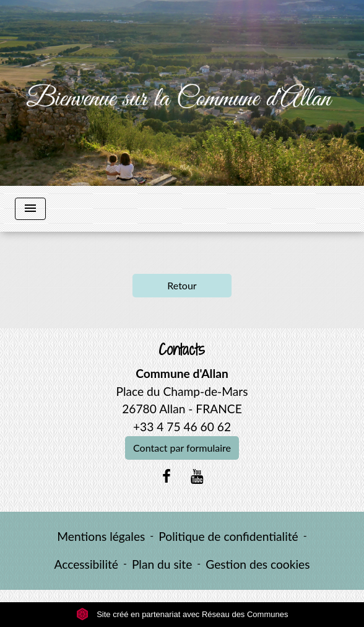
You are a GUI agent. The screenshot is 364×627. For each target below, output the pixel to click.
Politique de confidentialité (228, 536)
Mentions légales (101, 536)
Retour (182, 285)
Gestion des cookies (258, 564)
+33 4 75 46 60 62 (182, 427)
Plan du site (162, 564)
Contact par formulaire (182, 448)
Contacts (182, 350)
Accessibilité (86, 564)
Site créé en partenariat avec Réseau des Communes (182, 614)
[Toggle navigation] (30, 209)
